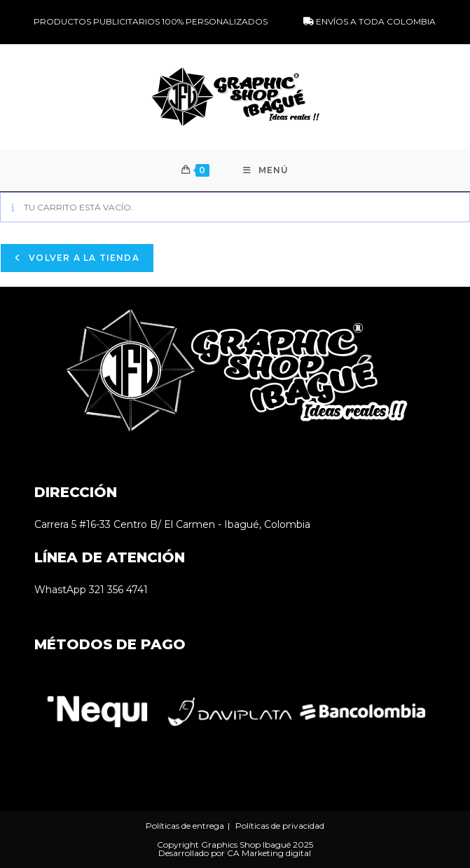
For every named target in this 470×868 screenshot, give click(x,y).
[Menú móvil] (266, 170)
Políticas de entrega (185, 826)
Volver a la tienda (83, 258)
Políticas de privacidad (280, 826)
